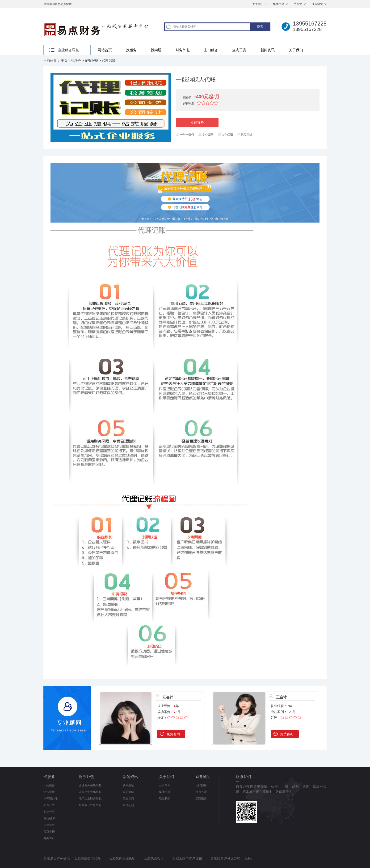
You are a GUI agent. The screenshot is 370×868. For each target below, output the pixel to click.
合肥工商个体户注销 (187, 858)
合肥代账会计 (154, 858)
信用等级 (49, 825)
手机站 (298, 4)
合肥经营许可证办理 (225, 858)
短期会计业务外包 (90, 805)
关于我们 (258, 4)
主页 (64, 60)
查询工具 (239, 50)
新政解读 (128, 785)
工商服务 (49, 785)
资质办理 (201, 792)
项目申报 (49, 832)
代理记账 (109, 60)
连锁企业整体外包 (90, 792)
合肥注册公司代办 (87, 858)
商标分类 (49, 812)
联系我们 (165, 799)
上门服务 (211, 50)
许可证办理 (50, 799)
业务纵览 (317, 4)
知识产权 (49, 805)
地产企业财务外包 (90, 799)
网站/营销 (49, 818)
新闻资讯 (268, 50)
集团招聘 (279, 4)
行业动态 (128, 799)
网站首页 (105, 50)
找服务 (131, 50)
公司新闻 (128, 792)
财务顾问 (203, 777)
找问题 (156, 50)
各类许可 (49, 838)
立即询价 (197, 123)
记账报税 (92, 60)
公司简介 (165, 785)
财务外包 (183, 50)
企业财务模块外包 (90, 785)
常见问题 (128, 805)
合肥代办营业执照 (122, 858)
